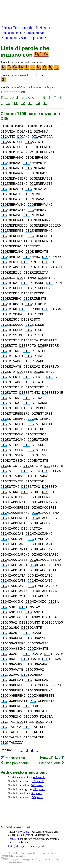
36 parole (37, 793)
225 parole (37, 797)
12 (23, 103)
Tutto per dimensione (17, 97)
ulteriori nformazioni (51, 853)
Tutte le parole (23, 28)
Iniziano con (44, 28)
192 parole (38, 781)
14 (38, 103)
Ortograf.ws (15, 846)
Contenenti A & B (14, 38)
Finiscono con (12, 33)
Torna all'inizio (52, 758)
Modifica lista (13, 758)
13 (30, 103)
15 (45, 103)
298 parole (39, 789)
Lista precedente (15, 763)
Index (6, 28)
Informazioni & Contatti (19, 862)
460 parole (39, 777)
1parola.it (14, 839)
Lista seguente (52, 763)
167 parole (37, 785)
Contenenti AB (34, 33)
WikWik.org (22, 832)
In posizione (38, 38)
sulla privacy (21, 856)
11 (16, 103)
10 (8, 103)
